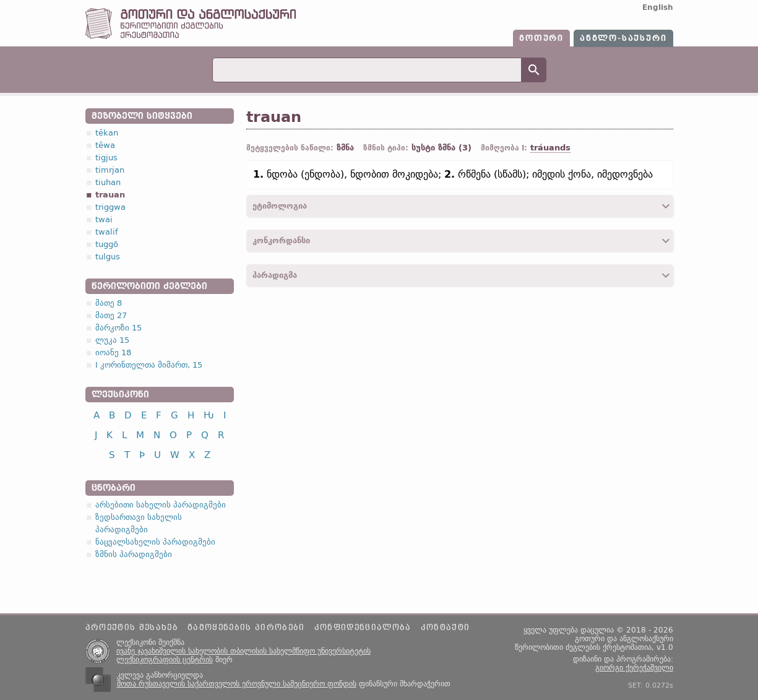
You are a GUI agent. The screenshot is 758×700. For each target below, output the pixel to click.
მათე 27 (111, 315)
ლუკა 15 (112, 340)
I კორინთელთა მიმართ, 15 (149, 365)
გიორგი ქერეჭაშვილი (634, 668)
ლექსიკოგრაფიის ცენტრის (165, 660)
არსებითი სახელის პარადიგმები (161, 505)
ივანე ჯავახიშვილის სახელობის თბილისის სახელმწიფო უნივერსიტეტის (243, 651)
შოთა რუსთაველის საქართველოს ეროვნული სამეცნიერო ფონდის (237, 684)
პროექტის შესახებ (132, 628)
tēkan (107, 133)
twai (104, 219)
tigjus (106, 158)
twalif (107, 232)
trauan (110, 195)
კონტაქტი (446, 628)
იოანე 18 (113, 352)
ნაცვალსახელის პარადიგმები (155, 542)
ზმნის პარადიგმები (134, 554)
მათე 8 (109, 303)
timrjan (110, 170)
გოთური (541, 38)
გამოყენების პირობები (246, 628)
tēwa (105, 145)
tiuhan (108, 182)
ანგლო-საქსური (623, 38)
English (658, 7)
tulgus (108, 257)
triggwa (110, 207)
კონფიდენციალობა (363, 628)
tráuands (550, 148)
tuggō (107, 244)
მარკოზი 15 (118, 328)
